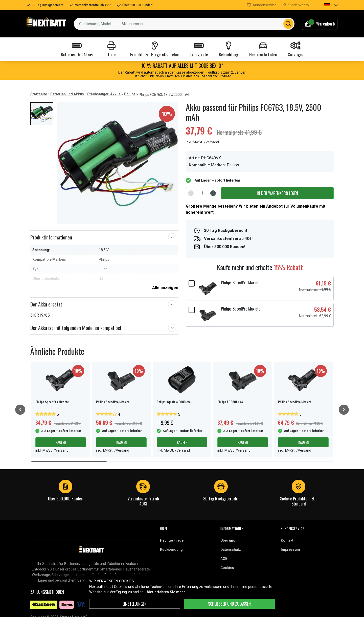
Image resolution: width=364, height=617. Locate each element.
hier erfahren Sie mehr (166, 592)
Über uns (228, 540)
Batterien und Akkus (67, 94)
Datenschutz (231, 549)
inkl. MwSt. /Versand (202, 142)
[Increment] (213, 193)
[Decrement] (191, 193)
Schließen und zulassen (229, 604)
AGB (224, 559)
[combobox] (184, 24)
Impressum (290, 549)
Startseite (39, 94)
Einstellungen (135, 604)
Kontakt (287, 540)
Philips (130, 94)
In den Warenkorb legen (277, 193)
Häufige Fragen (173, 540)
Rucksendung (171, 549)
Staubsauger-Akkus (104, 94)
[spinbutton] (202, 193)
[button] (326, 5)
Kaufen (61, 442)
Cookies (227, 568)
